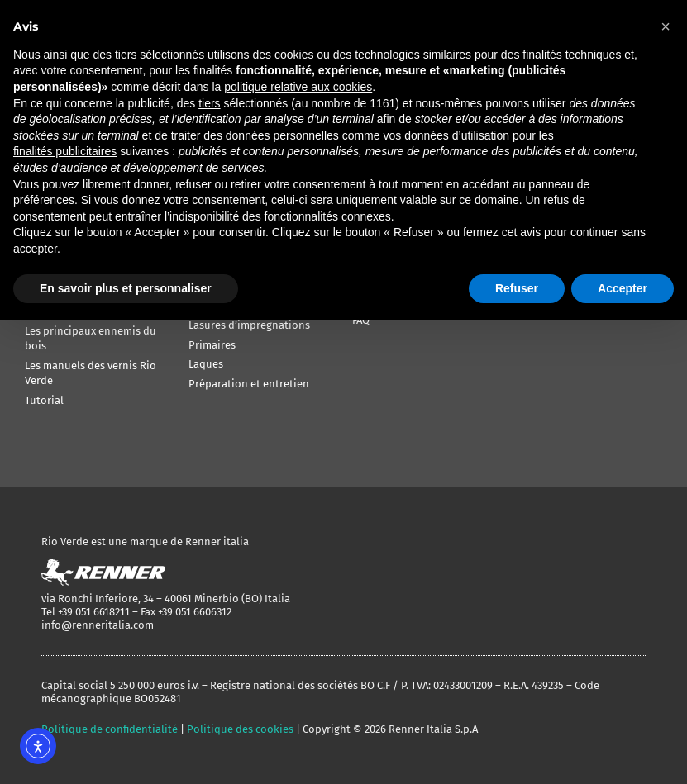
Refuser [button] (517, 288)
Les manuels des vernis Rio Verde (91, 373)
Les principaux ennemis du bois (91, 338)
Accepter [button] (623, 288)
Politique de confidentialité (110, 729)
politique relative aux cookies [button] (298, 87)
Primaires (212, 345)
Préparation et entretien (249, 384)
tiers (209, 103)
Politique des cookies (240, 729)
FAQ (361, 320)
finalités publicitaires (65, 151)
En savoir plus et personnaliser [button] (126, 288)
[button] (666, 26)
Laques (206, 364)
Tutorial (44, 400)
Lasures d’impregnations (249, 325)
